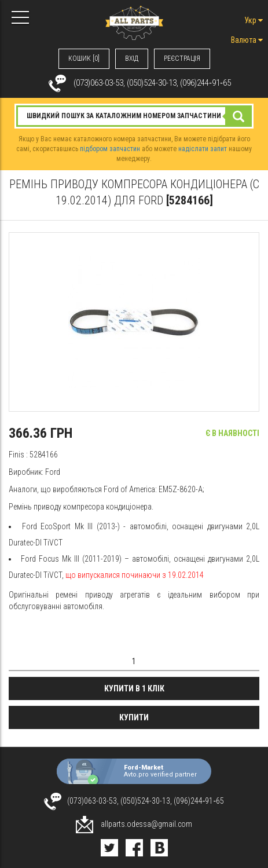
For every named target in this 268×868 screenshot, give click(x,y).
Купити (134, 717)
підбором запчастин (110, 149)
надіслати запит (203, 149)
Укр (254, 20)
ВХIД (132, 58)
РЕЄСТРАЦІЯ (182, 58)
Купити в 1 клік (134, 688)
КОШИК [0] (84, 58)
